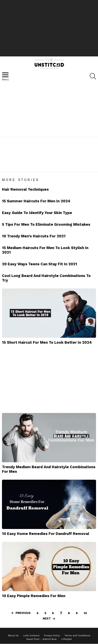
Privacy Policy (52, 635)
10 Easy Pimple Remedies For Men (34, 596)
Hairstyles (45, 166)
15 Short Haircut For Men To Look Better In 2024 (47, 342)
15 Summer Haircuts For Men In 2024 (36, 201)
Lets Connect (31, 635)
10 (85, 613)
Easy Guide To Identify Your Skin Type (37, 213)
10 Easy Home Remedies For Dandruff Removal (46, 534)
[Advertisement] (49, 28)
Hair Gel (29, 166)
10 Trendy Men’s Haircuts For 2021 (34, 236)
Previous (23, 613)
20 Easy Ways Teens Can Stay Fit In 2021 (40, 264)
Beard (8, 166)
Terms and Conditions (77, 635)
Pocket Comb (64, 166)
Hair (18, 166)
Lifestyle (67, 639)
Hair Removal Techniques (25, 189)
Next (47, 618)
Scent (80, 166)
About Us (13, 635)
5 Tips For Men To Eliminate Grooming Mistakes (46, 224)
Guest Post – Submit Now (41, 639)
